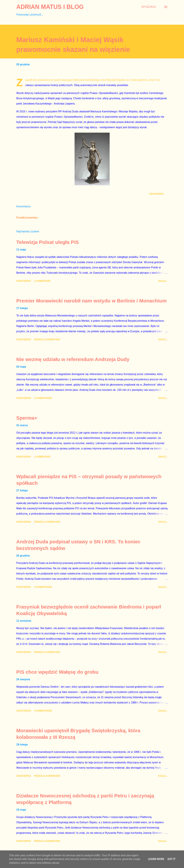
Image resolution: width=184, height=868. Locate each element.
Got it (171, 859)
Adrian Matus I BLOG (50, 7)
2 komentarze (43, 398)
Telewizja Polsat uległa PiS (48, 242)
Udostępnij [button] (156, 194)
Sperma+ (27, 418)
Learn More (156, 859)
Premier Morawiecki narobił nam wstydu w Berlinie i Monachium (92, 301)
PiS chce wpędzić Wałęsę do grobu (57, 672)
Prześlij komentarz (27, 218)
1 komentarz (42, 281)
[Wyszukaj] (149, 7)
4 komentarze (43, 711)
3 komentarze (43, 587)
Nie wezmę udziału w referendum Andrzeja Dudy (73, 359)
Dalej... (163, 281)
